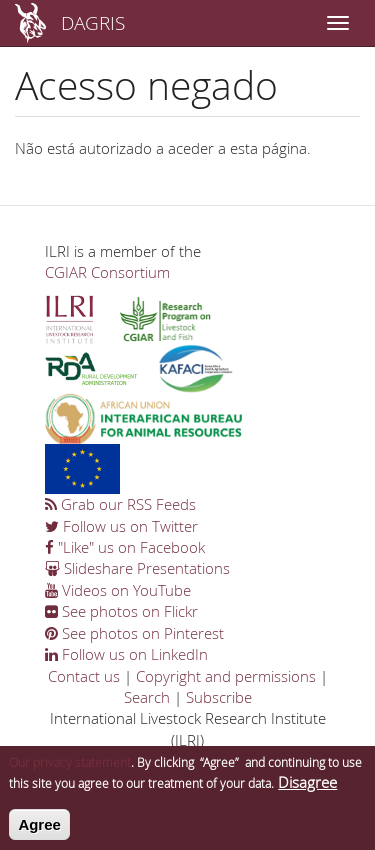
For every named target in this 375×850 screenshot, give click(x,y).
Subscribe (219, 697)
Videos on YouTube (118, 590)
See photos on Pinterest (134, 633)
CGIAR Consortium (107, 272)
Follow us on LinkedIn (126, 654)
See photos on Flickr (121, 611)
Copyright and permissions (226, 676)
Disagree (307, 789)
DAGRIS (93, 22)
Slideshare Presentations (137, 568)
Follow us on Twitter (121, 526)
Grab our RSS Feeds (120, 504)
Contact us (84, 676)
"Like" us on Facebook (125, 547)
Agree (39, 830)
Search (147, 697)
